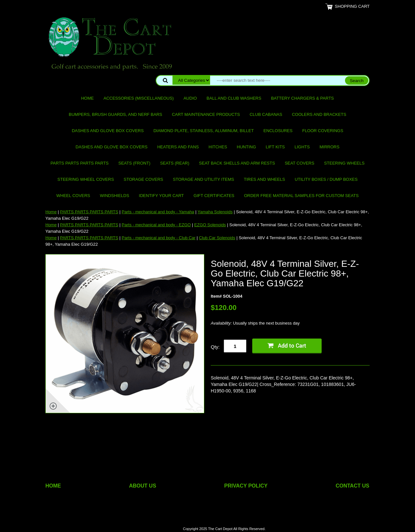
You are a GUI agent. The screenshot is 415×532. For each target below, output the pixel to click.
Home (87, 98)
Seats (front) (134, 163)
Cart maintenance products (206, 114)
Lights (302, 147)
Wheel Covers (73, 196)
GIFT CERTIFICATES (214, 196)
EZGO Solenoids (210, 225)
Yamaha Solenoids (215, 212)
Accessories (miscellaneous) (139, 98)
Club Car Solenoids (217, 238)
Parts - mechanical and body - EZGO (156, 225)
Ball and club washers (234, 98)
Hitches (218, 147)
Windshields (114, 196)
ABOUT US (143, 486)
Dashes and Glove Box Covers (108, 131)
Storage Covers (143, 179)
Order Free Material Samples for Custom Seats (301, 196)
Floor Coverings (323, 131)
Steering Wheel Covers (86, 179)
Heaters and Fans (178, 147)
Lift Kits (275, 147)
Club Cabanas (266, 114)
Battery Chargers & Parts (302, 98)
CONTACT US (352, 486)
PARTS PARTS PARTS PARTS (80, 163)
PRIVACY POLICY (246, 486)
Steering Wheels (344, 163)
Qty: (215, 347)
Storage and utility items (203, 179)
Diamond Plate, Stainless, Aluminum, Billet (203, 131)
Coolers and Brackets (319, 114)
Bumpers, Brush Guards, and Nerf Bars (115, 114)
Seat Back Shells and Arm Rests (237, 163)
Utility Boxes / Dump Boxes (326, 179)
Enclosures (278, 131)
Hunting (246, 147)
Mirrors (330, 147)
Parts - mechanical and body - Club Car (159, 238)
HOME (53, 486)
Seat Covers (299, 163)
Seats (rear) (175, 163)
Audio (190, 98)
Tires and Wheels (264, 179)
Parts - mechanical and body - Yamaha (158, 212)
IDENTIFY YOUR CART (161, 196)
